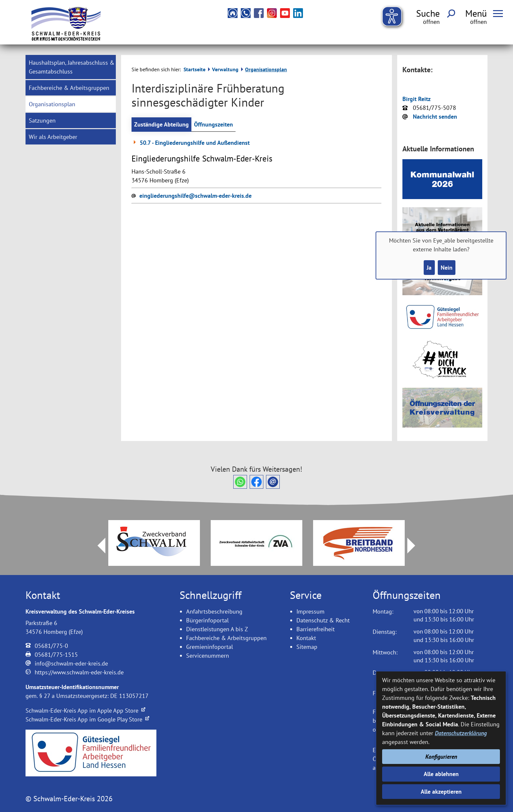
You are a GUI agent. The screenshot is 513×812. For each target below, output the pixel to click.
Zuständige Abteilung (161, 124)
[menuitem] (71, 67)
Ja (429, 268)
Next (415, 546)
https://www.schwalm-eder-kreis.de (79, 672)
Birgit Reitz (416, 99)
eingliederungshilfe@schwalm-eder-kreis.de (195, 196)
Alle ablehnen (441, 774)
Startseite (195, 69)
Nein (447, 268)
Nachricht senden (435, 117)
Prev (97, 546)
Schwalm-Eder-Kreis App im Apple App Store (85, 710)
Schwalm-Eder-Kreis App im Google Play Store (87, 719)
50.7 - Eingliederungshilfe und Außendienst (191, 143)
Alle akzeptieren (441, 792)
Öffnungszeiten (213, 124)
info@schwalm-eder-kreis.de (71, 663)
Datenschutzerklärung (461, 733)
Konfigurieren (441, 757)
